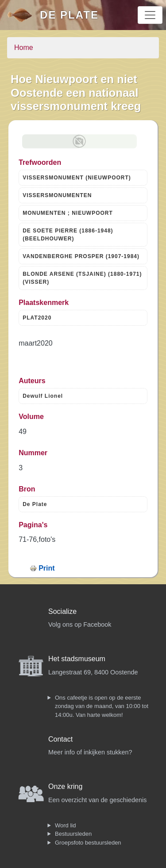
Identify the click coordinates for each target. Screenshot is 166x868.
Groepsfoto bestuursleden (88, 843)
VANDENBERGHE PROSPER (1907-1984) (81, 256)
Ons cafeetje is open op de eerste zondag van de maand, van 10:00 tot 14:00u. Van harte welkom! (102, 706)
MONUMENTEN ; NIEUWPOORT (68, 213)
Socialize (62, 611)
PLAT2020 (37, 318)
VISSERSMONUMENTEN (57, 195)
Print (46, 568)
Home (24, 48)
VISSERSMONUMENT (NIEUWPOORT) (77, 178)
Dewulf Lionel (43, 396)
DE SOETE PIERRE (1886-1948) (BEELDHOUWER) (68, 235)
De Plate (69, 15)
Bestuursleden (73, 834)
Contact (60, 739)
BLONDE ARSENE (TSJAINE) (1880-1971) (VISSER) (82, 278)
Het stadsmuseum (77, 659)
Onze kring (65, 786)
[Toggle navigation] (150, 15)
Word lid (65, 825)
